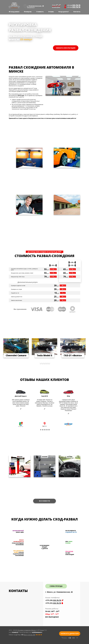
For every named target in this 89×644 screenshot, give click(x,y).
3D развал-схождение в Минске (27, 630)
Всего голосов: (29, 635)
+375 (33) (74, 7)
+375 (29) (74, 5)
